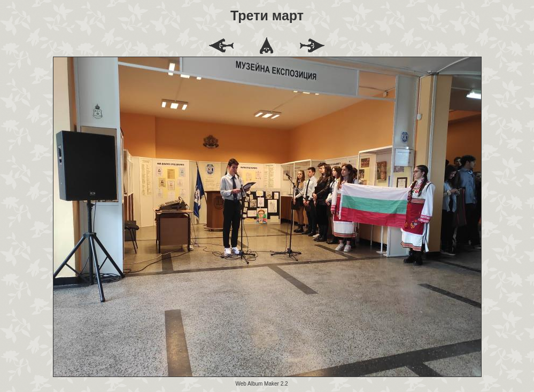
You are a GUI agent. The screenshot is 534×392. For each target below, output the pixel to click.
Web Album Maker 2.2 (261, 384)
